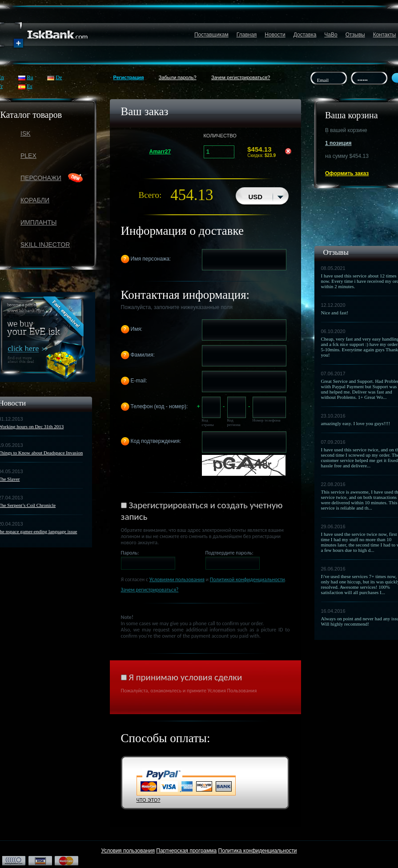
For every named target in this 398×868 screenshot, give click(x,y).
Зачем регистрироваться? (241, 77)
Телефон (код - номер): (159, 406)
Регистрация (129, 77)
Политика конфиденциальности (258, 851)
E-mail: (139, 381)
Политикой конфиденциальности (247, 579)
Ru (30, 77)
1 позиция (338, 143)
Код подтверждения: (156, 441)
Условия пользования (128, 851)
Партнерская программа (186, 851)
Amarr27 (160, 152)
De (59, 77)
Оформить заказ (347, 173)
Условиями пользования (177, 579)
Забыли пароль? (178, 77)
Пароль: (130, 553)
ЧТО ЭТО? (149, 800)
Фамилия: (143, 355)
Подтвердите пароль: (229, 553)
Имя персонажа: (151, 259)
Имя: (137, 329)
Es (30, 86)
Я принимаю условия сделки (185, 677)
